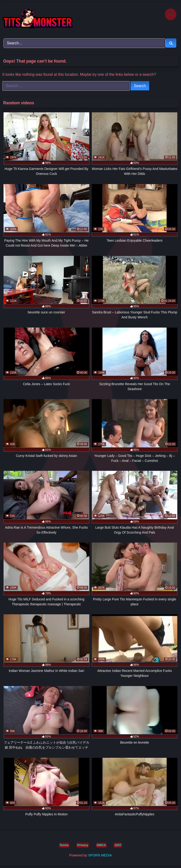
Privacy (83, 845)
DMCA (101, 845)
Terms (64, 845)
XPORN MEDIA (100, 855)
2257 (118, 845)
